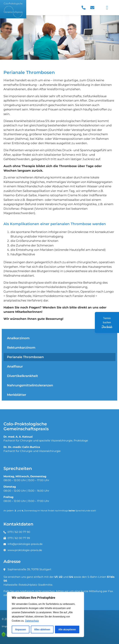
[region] (45, 614)
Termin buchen (107, 323)
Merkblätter (17, 395)
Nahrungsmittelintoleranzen (30, 385)
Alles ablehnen (42, 629)
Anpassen (20, 629)
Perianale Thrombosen (25, 357)
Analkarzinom (18, 338)
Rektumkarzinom (21, 348)
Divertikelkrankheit (22, 376)
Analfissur (15, 366)
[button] (107, 8)
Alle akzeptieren (67, 629)
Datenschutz (32, 621)
